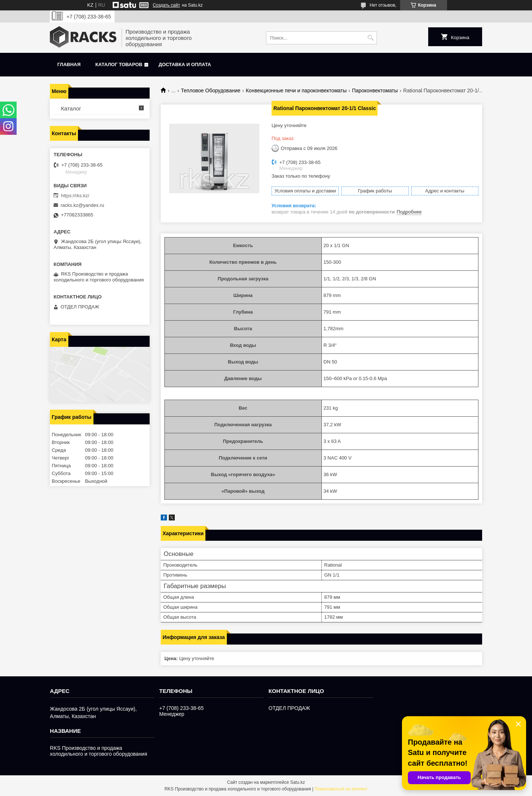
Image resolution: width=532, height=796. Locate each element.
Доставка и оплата (185, 64)
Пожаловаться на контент (341, 789)
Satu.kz (297, 782)
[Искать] (370, 38)
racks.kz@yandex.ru (82, 205)
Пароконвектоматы (375, 90)
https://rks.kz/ (75, 196)
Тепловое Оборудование (211, 90)
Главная (69, 64)
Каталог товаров (119, 64)
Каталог (71, 108)
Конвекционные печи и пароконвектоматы (296, 90)
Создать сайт (166, 5)
